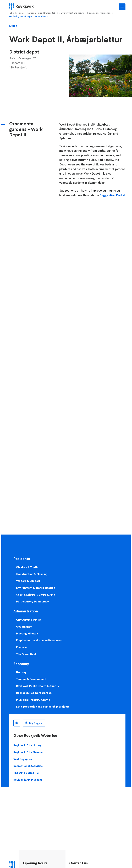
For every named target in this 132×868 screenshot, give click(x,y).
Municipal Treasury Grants (33, 700)
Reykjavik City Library (27, 745)
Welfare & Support (28, 581)
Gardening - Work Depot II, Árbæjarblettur (29, 16)
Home (11, 13)
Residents (20, 13)
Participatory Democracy (32, 601)
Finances (22, 647)
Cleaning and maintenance (100, 13)
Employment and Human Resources (39, 640)
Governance (24, 627)
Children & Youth (27, 567)
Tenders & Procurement (31, 679)
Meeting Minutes (27, 633)
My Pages (35, 723)
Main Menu (122, 7)
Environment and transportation (43, 13)
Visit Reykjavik (23, 759)
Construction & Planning (32, 574)
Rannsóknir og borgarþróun (34, 693)
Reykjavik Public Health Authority (38, 686)
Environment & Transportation (36, 588)
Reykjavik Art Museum (28, 780)
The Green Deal (26, 654)
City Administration (29, 620)
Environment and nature (72, 13)
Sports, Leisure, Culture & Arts (35, 595)
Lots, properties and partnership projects (43, 707)
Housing (21, 672)
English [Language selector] (17, 723)
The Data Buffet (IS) (26, 773)
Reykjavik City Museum (28, 752)
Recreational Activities (28, 766)
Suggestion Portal (112, 195)
